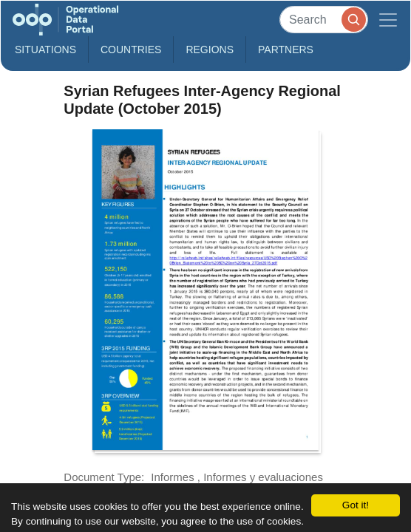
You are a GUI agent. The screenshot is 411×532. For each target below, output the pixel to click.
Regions (210, 50)
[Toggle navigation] (388, 20)
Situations (45, 50)
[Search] (324, 20)
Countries (131, 50)
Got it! (356, 505)
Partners (286, 50)
